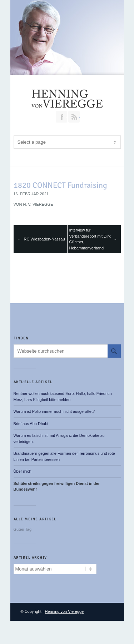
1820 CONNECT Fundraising (60, 185)
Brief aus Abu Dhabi (31, 424)
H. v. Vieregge (38, 204)
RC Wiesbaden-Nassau (44, 239)
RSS (74, 117)
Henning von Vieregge (64, 611)
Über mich (23, 471)
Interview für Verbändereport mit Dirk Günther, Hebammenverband (90, 239)
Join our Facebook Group (61, 117)
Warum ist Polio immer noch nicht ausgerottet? (54, 411)
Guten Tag (23, 529)
